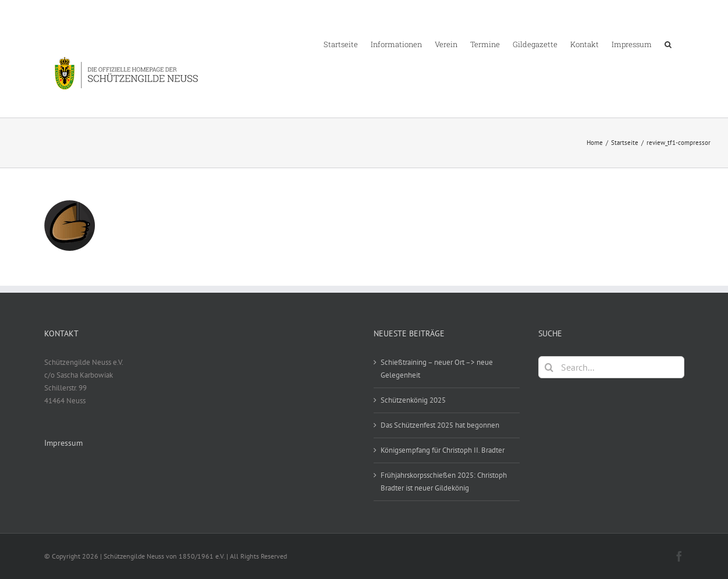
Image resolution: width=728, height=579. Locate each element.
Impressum (63, 443)
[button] (668, 44)
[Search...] (611, 367)
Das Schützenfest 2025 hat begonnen (440, 425)
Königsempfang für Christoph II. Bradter (443, 450)
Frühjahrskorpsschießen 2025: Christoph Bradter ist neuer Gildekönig (444, 482)
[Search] (549, 367)
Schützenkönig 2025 (413, 400)
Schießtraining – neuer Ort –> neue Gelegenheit (437, 369)
